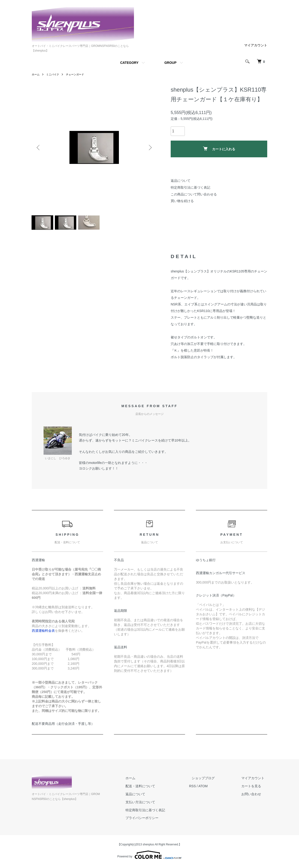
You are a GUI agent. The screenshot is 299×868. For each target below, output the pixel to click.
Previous (39, 147)
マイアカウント (256, 45)
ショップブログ (211, 780)
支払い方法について (154, 804)
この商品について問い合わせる (194, 194)
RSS (203, 788)
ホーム (36, 74)
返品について (181, 181)
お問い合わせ (254, 796)
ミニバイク (54, 74)
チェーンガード (78, 74)
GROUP (170, 63)
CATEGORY (129, 63)
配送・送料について (154, 788)
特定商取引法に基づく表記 (190, 187)
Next (149, 147)
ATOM (214, 788)
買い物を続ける (182, 201)
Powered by (149, 857)
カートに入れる (219, 149)
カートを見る (254, 788)
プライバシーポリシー (156, 820)
